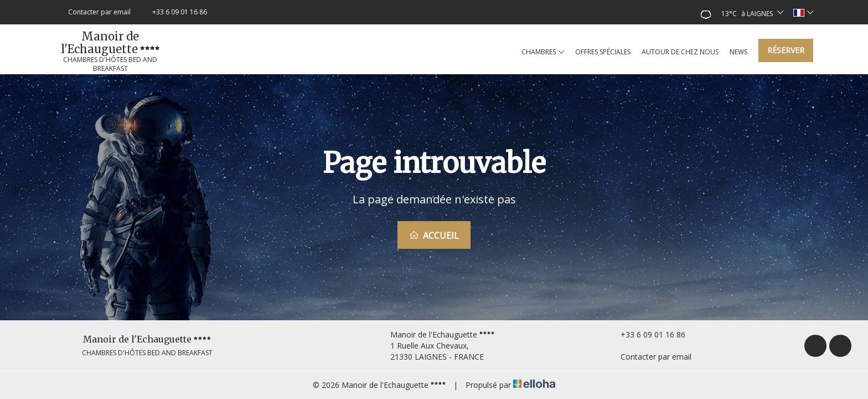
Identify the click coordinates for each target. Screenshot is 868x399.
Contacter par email (650, 357)
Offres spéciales (603, 52)
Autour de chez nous (680, 52)
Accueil (434, 236)
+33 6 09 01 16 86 (647, 334)
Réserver (786, 50)
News (738, 52)
